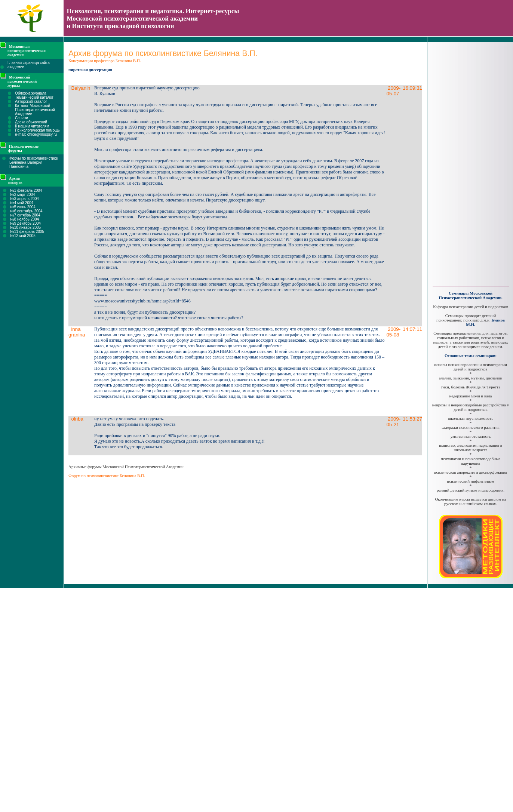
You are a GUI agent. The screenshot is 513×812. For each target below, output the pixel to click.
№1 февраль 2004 (26, 190)
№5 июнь (18, 207)
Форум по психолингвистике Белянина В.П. (107, 476)
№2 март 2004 (22, 195)
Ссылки (21, 118)
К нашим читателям (32, 126)
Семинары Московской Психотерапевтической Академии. (470, 295)
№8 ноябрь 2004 (24, 219)
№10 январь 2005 (25, 227)
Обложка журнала (31, 93)
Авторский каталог (31, 101)
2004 (31, 207)
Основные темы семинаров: (471, 356)
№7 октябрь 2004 (25, 215)
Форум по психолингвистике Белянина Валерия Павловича (34, 162)
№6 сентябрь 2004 (26, 211)
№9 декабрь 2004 (25, 223)
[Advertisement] (471, 161)
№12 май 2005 (23, 236)
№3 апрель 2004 (24, 199)
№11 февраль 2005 (27, 232)
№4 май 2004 (22, 203)
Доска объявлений (31, 122)
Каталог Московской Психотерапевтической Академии (35, 110)
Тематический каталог (34, 97)
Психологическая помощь (37, 130)
